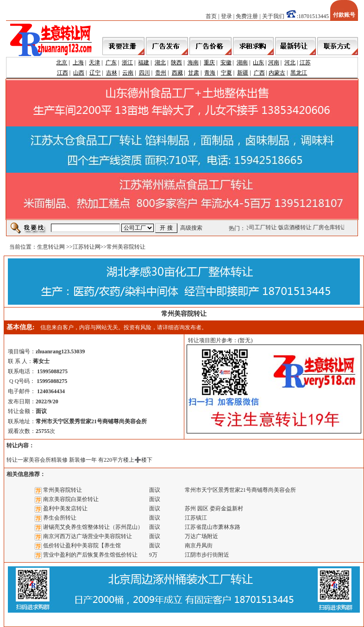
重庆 (209, 63)
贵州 (161, 73)
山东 (258, 63)
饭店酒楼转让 (296, 227)
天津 (94, 63)
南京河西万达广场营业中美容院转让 (88, 536)
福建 (144, 63)
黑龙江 (299, 73)
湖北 (160, 63)
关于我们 (273, 16)
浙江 (127, 63)
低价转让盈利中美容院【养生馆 (82, 545)
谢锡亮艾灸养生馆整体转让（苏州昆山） (93, 527)
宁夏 (226, 73)
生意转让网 (51, 247)
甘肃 (194, 73)
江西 (63, 73)
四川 (144, 73)
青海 (210, 73)
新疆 (243, 73)
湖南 (242, 63)
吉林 (112, 73)
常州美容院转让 (63, 490)
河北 (290, 63)
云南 (128, 73)
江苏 (305, 63)
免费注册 (247, 16)
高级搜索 (191, 228)
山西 (79, 73)
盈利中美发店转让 (65, 508)
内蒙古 (277, 73)
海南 (193, 63)
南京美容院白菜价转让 (71, 499)
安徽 (226, 63)
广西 (259, 73)
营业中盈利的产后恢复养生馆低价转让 (90, 555)
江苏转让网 (87, 247)
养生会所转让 (60, 518)
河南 (274, 63)
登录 (226, 16)
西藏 (177, 73)
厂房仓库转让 (331, 227)
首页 (211, 16)
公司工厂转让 (261, 227)
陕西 (176, 63)
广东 (111, 63)
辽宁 (95, 73)
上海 (78, 63)
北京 (62, 63)
